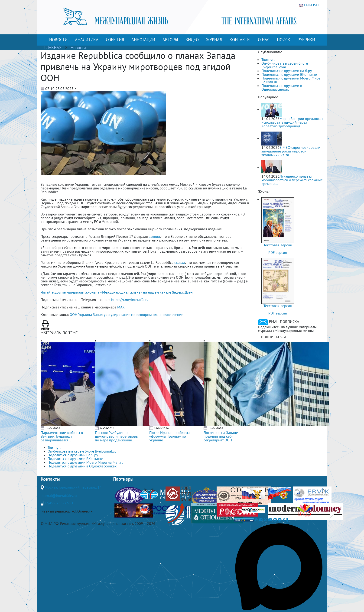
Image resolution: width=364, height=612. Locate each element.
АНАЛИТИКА (87, 40)
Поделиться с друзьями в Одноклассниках (282, 87)
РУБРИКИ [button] (306, 40)
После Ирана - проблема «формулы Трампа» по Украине (169, 436)
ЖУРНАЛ (214, 40)
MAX (121, 307)
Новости (78, 48)
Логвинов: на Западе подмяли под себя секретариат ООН (221, 436)
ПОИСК (284, 40)
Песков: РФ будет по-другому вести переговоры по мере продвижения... (117, 436)
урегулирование (117, 314)
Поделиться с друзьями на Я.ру (287, 71)
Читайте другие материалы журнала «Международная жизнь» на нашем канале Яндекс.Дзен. (117, 292)
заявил (154, 236)
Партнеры (123, 479)
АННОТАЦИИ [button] (143, 40)
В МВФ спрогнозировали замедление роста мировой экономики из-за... (291, 151)
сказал (180, 262)
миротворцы (141, 314)
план (157, 314)
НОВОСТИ (58, 40)
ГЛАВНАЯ (53, 48)
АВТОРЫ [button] (170, 40)
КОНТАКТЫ (240, 40)
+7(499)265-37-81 (59, 503)
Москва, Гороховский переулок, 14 (73, 487)
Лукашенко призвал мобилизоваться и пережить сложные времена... (292, 180)
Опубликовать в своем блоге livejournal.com (285, 65)
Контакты (50, 479)
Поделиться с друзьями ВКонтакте (289, 74)
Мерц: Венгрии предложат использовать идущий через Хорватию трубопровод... (292, 122)
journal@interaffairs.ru (59, 496)
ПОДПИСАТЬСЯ (273, 337)
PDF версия (278, 252)
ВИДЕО (192, 40)
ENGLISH (309, 5)
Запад (98, 314)
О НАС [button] (264, 40)
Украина (85, 314)
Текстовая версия (278, 245)
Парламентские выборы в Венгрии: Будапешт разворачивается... (62, 436)
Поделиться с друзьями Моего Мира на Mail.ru (291, 80)
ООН (73, 314)
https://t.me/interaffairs (130, 300)
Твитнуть (268, 60)
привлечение (172, 314)
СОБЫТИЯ (115, 40)
